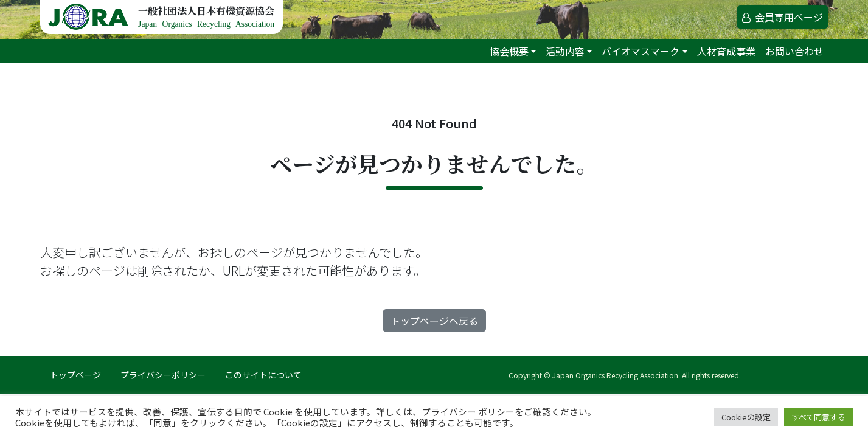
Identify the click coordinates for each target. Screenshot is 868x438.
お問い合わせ (794, 51)
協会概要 (509, 51)
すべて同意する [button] (818, 417)
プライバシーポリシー (163, 375)
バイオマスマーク (641, 51)
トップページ (75, 375)
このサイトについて (263, 375)
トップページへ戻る (434, 321)
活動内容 (565, 51)
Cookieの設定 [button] (746, 417)
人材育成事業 (726, 51)
